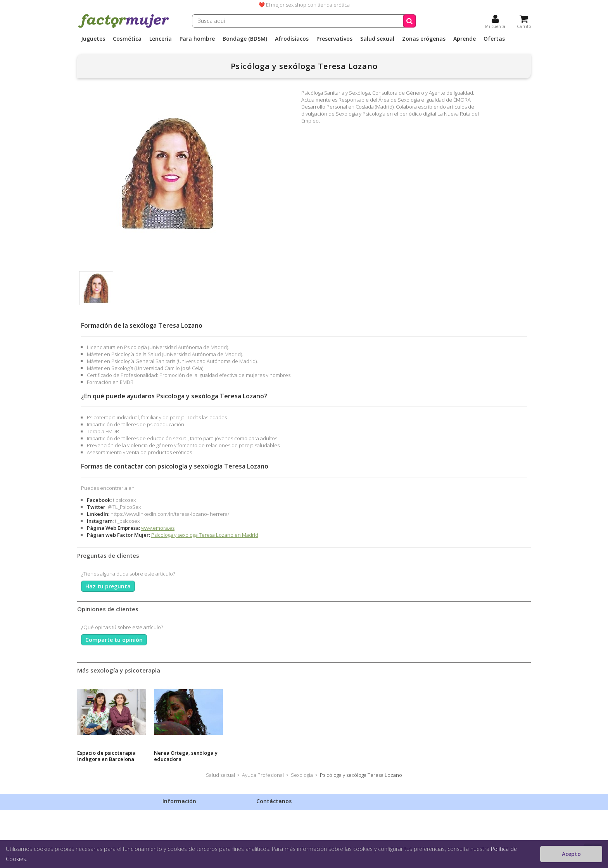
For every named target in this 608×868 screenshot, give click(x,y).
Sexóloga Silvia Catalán (183, 753)
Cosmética (127, 39)
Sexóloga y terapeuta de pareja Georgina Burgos (261, 756)
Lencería (161, 39)
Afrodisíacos (292, 39)
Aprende (465, 39)
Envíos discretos (181, 813)
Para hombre (197, 39)
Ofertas (494, 39)
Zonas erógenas (424, 39)
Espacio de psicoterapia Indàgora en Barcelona (414, 756)
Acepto (571, 854)
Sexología (302, 775)
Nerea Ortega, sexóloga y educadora (493, 756)
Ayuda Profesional (263, 775)
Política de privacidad (187, 823)
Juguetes (93, 39)
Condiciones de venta (188, 833)
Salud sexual (377, 39)
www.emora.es (158, 528)
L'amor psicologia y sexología (331, 756)
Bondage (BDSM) (245, 39)
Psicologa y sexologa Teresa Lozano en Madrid (205, 535)
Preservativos (334, 39)
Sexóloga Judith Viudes (106, 753)
